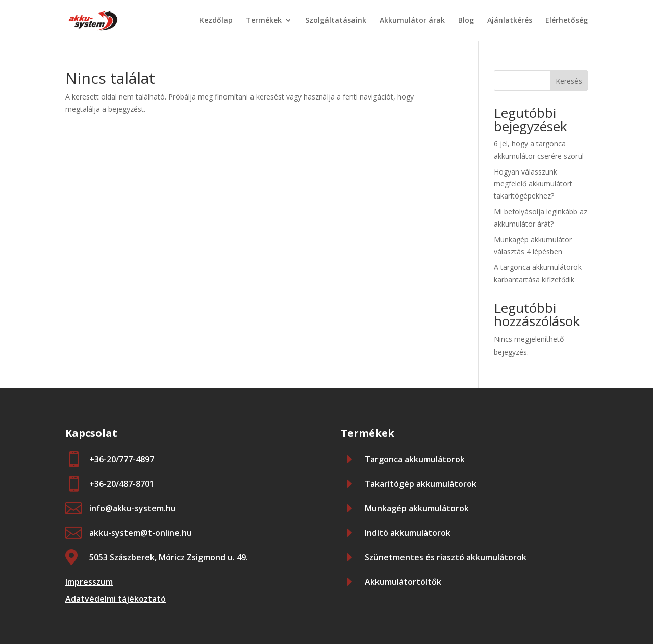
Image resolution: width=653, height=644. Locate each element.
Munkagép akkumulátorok (417, 508)
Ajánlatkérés (510, 21)
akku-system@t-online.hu (141, 533)
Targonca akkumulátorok (415, 459)
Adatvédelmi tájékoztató (116, 599)
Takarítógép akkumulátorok (421, 484)
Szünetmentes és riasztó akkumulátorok (446, 557)
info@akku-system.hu (133, 508)
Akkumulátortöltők (403, 582)
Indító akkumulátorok (408, 533)
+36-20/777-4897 (122, 459)
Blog (466, 21)
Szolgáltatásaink (336, 21)
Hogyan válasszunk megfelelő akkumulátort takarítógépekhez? (533, 184)
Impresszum (89, 582)
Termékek (264, 21)
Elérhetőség (567, 21)
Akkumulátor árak (412, 21)
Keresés (569, 81)
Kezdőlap (216, 21)
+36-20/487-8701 (122, 484)
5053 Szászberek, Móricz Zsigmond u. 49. (169, 557)
